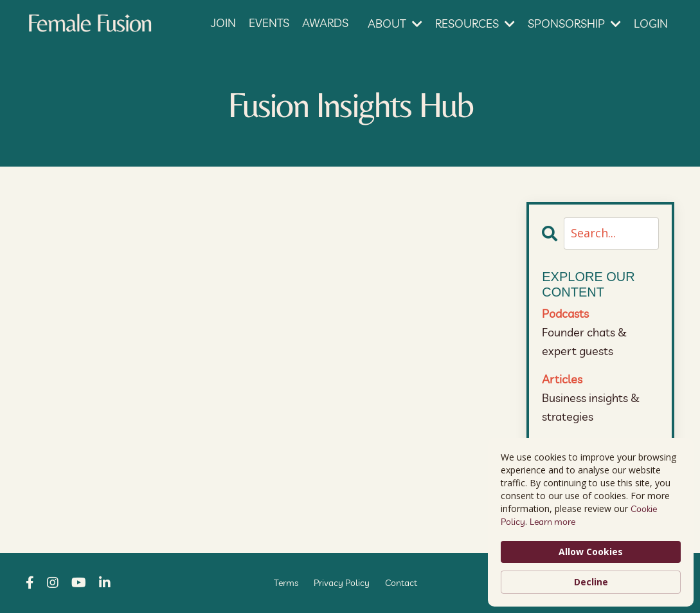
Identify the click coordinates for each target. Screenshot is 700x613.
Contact (401, 583)
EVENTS (269, 23)
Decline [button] (591, 582)
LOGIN (651, 23)
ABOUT (395, 23)
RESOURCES (475, 23)
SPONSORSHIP (574, 23)
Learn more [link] (552, 522)
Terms (286, 583)
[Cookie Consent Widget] (591, 522)
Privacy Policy (342, 583)
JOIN (223, 23)
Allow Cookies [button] (591, 552)
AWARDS (325, 23)
